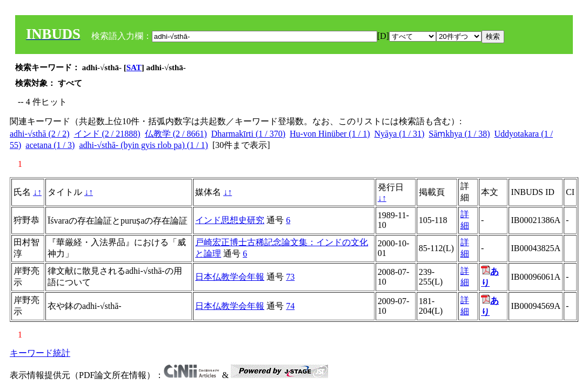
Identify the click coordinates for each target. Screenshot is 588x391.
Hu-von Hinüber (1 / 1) (330, 134)
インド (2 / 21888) (107, 134)
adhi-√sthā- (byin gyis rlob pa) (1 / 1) (143, 145)
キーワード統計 (40, 353)
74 (290, 306)
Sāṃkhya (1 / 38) (459, 134)
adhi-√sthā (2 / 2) (40, 134)
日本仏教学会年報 (230, 277)
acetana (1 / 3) (50, 145)
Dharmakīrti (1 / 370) (248, 134)
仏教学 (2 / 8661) (176, 134)
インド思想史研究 (230, 220)
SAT (134, 68)
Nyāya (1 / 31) (399, 134)
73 (290, 277)
